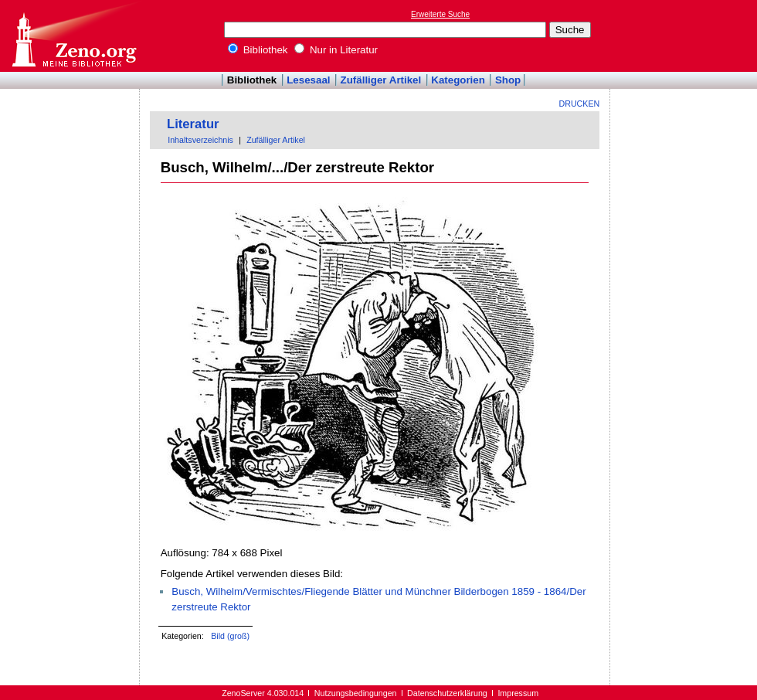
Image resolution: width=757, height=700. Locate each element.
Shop (508, 80)
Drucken (580, 104)
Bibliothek (258, 50)
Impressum (518, 693)
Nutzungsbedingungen (356, 693)
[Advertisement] (686, 36)
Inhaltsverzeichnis (200, 140)
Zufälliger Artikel (381, 80)
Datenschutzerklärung (447, 693)
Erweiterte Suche (440, 14)
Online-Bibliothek (73, 36)
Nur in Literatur (336, 50)
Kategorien (458, 80)
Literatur (193, 124)
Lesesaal (308, 80)
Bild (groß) (230, 636)
